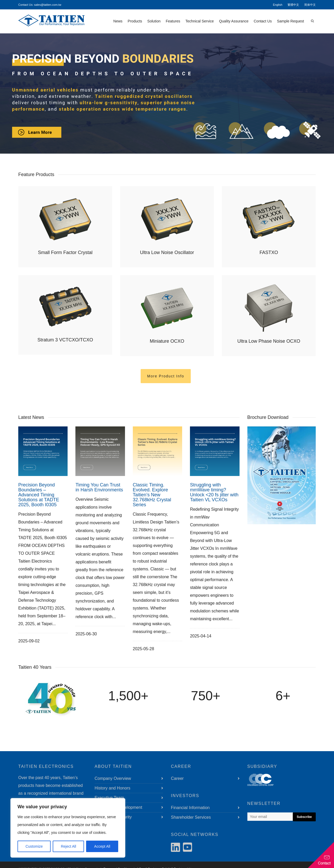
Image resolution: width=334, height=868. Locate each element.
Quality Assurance (234, 21)
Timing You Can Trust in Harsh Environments (99, 487)
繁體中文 (293, 5)
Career (177, 778)
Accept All (102, 846)
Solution (154, 21)
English (278, 5)
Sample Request (290, 21)
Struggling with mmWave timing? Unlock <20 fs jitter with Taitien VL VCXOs (214, 492)
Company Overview (113, 778)
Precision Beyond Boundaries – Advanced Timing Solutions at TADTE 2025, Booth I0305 (39, 495)
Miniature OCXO (167, 341)
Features (173, 21)
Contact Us (263, 21)
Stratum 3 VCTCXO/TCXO (65, 340)
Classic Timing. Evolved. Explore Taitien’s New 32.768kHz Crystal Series (152, 495)
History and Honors (113, 788)
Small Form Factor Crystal (65, 252)
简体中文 (310, 5)
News (118, 21)
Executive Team (109, 798)
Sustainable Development (118, 807)
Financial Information (190, 808)
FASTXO (269, 252)
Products (135, 21)
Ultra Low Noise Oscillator (167, 252)
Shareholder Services (191, 817)
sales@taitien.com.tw (48, 5)
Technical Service (199, 21)
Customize (34, 846)
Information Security (113, 817)
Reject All (68, 846)
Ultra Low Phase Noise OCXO (269, 341)
